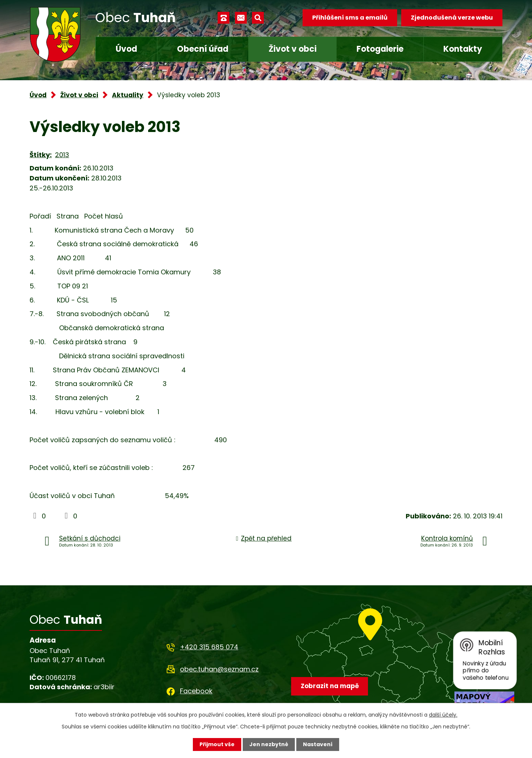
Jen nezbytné (269, 744)
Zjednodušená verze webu (452, 18)
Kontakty (463, 49)
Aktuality (128, 95)
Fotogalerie (380, 49)
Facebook (196, 691)
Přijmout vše (217, 744)
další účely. (443, 715)
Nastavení (318, 744)
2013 (62, 155)
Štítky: (41, 155)
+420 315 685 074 (209, 647)
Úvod (126, 49)
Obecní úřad (203, 49)
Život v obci (293, 49)
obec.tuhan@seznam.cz (219, 669)
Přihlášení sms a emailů (350, 18)
